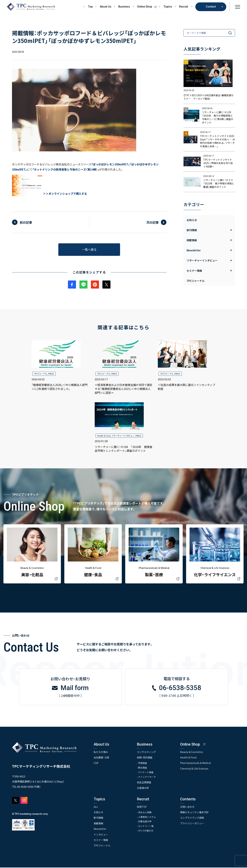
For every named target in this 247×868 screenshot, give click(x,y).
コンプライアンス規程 (192, 818)
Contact (211, 7)
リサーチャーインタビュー (123, 436)
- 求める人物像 (144, 813)
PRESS (51, 374)
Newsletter (100, 829)
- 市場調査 (142, 763)
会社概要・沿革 (101, 758)
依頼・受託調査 (145, 758)
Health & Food (104, 436)
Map (60, 782)
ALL (96, 807)
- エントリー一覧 (146, 827)
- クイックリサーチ (147, 777)
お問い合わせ (187, 807)
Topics (168, 7)
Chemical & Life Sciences (194, 769)
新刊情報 (98, 818)
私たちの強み (101, 752)
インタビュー (101, 835)
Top (90, 7)
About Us (106, 7)
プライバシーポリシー (192, 824)
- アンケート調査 (145, 773)
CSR (96, 763)
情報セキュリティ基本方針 (195, 813)
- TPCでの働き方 (145, 831)
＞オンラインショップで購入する (66, 193)
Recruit (184, 7)
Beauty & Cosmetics (192, 752)
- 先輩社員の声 (144, 822)
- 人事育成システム (147, 817)
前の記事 (26, 222)
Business (124, 7)
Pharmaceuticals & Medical (196, 763)
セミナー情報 (101, 840)
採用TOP (142, 807)
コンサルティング (147, 752)
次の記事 (152, 222)
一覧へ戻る (89, 249)
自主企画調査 (144, 783)
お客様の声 (143, 788)
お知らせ (192, 220)
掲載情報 (98, 824)
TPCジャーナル (196, 281)
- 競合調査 (142, 768)
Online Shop (148, 7)
